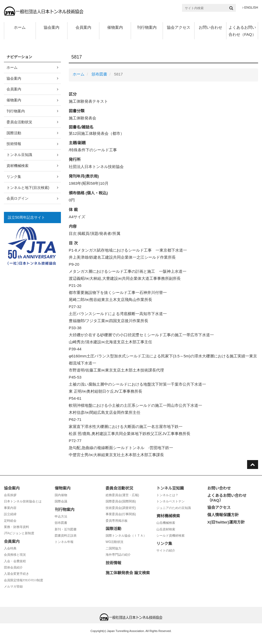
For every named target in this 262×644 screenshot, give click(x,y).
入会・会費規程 (15, 561)
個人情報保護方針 (223, 515)
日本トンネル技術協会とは (23, 501)
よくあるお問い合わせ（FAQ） (242, 31)
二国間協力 (113, 548)
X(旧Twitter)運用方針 (226, 522)
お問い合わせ (210, 27)
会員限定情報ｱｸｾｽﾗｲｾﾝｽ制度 (24, 580)
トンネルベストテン (170, 501)
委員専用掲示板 (117, 521)
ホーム (20, 27)
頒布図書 (99, 74)
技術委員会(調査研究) (121, 508)
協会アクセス (179, 27)
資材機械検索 (18, 166)
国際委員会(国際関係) (121, 501)
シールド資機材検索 (170, 536)
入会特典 (10, 548)
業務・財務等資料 (16, 527)
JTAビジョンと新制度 (19, 533)
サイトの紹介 (166, 550)
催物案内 (115, 27)
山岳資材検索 (166, 529)
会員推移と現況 (15, 555)
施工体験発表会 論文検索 (128, 573)
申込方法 (61, 517)
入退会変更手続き (16, 574)
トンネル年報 (64, 542)
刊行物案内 (147, 27)
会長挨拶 (10, 495)
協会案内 (52, 27)
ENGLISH (250, 8)
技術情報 (14, 144)
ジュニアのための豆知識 (174, 508)
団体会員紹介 (13, 567)
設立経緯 (10, 514)
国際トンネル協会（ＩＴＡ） (126, 536)
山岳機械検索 (166, 523)
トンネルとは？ (167, 495)
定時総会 (10, 521)
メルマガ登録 (13, 587)
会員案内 (83, 27)
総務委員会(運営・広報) (122, 495)
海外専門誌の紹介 (118, 555)
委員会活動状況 (19, 122)
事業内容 (10, 508)
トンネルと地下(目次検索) (28, 188)
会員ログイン (18, 198)
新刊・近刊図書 (66, 529)
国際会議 (61, 501)
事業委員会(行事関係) (121, 514)
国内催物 (61, 495)
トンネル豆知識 (19, 155)
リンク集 (14, 177)
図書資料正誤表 (66, 536)
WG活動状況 (115, 542)
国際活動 (14, 133)
